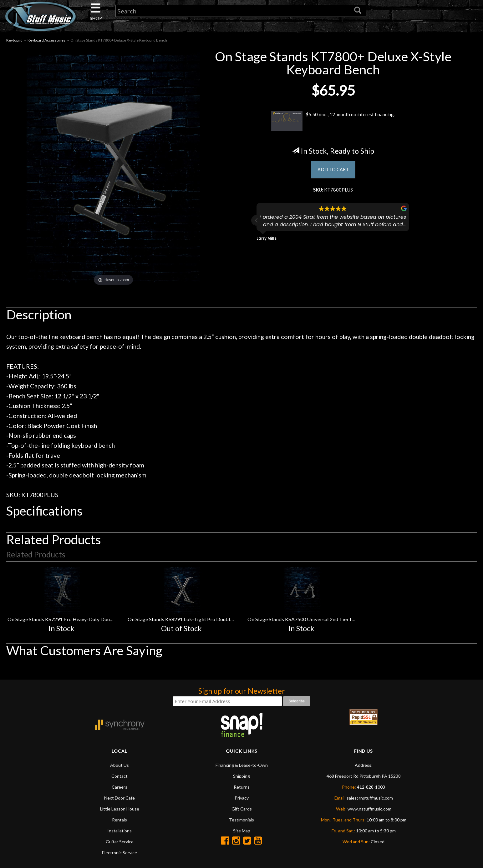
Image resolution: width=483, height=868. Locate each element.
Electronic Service (119, 853)
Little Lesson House (120, 809)
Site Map (242, 831)
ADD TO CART (333, 170)
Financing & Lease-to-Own (242, 765)
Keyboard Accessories (46, 40)
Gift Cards (242, 809)
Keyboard (14, 40)
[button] (257, 223)
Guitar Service (120, 842)
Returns (242, 787)
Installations (119, 831)
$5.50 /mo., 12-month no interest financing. (333, 121)
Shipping (241, 776)
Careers (119, 787)
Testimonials (241, 820)
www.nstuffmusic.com (369, 809)
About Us (119, 765)
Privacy (242, 798)
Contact (119, 776)
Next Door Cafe (119, 798)
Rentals (119, 820)
